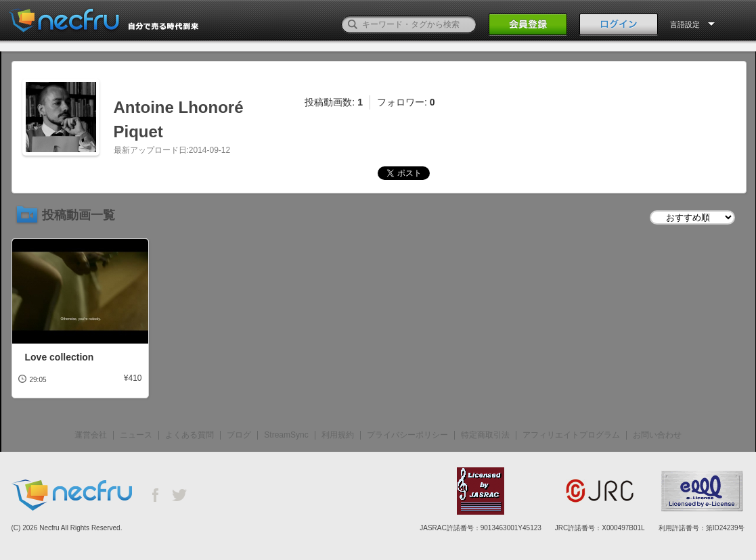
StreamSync (286, 435)
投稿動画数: (334, 102)
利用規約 (338, 435)
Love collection (60, 357)
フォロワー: (406, 102)
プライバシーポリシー (407, 435)
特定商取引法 (485, 435)
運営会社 (91, 435)
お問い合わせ (657, 435)
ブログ (239, 435)
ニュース (136, 435)
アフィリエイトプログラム (571, 435)
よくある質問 (190, 435)
